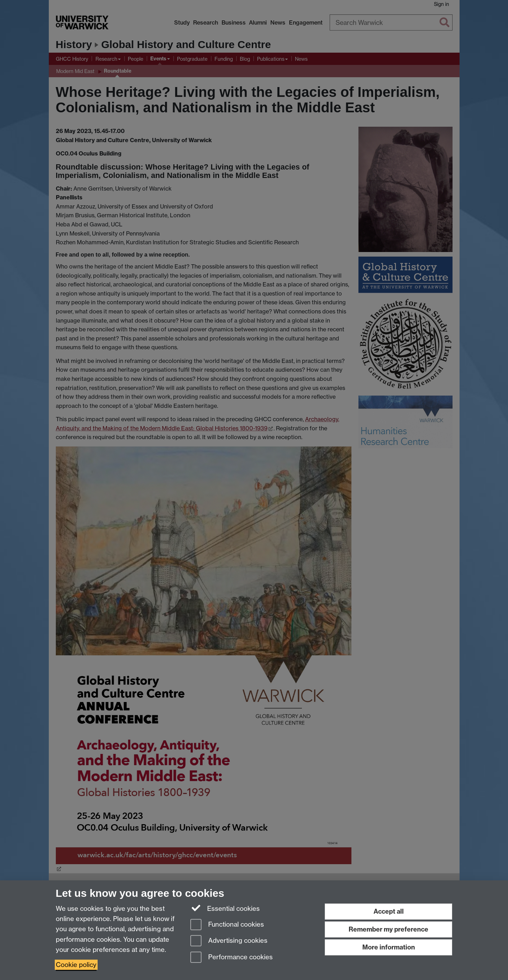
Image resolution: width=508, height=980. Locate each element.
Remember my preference (388, 929)
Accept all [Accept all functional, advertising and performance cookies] (389, 911)
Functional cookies (227, 925)
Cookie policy (76, 965)
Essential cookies (225, 908)
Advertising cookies (229, 941)
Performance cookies (232, 958)
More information (389, 947)
